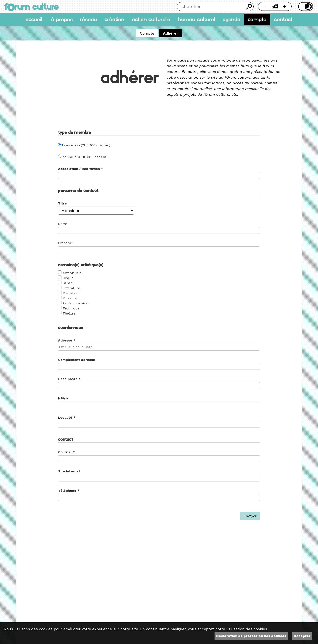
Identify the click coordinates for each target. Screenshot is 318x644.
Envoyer (250, 516)
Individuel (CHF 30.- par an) (84, 157)
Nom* (63, 224)
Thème (305, 7)
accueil (34, 19)
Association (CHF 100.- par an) (86, 145)
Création (114, 19)
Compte (257, 19)
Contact (283, 19)
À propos (62, 19)
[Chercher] (211, 7)
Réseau (88, 19)
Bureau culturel (196, 19)
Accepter (302, 636)
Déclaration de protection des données (251, 636)
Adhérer (171, 33)
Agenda (231, 19)
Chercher (249, 7)
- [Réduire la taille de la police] (265, 6)
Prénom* (65, 243)
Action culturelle (151, 19)
